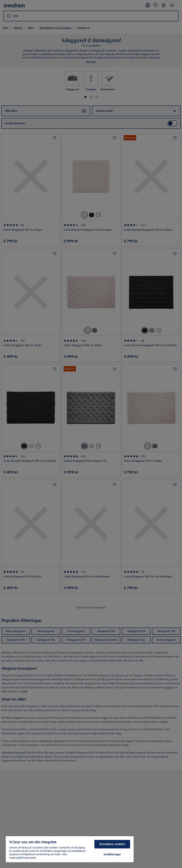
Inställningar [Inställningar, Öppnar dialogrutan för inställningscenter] (112, 854)
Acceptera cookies (112, 844)
